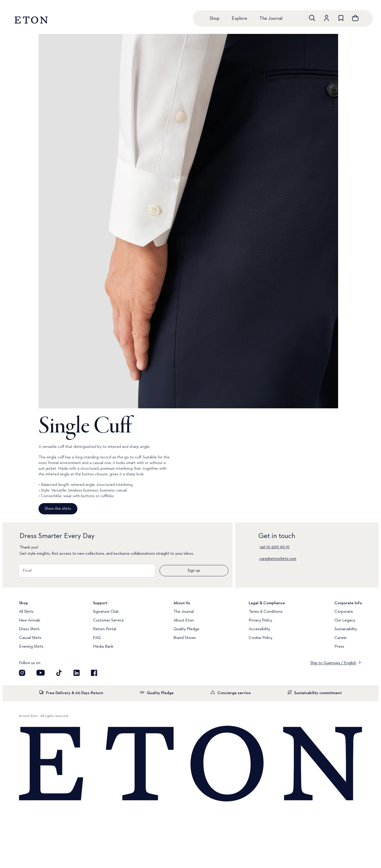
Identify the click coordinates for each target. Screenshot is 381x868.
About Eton (184, 620)
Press (339, 647)
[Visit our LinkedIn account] (77, 673)
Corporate (344, 612)
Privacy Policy (260, 620)
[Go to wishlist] (341, 18)
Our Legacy (345, 620)
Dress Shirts (29, 629)
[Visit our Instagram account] (22, 673)
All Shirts (26, 612)
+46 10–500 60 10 (274, 547)
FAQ (97, 638)
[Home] (191, 764)
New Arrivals (30, 620)
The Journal (271, 18)
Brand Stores (185, 638)
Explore (239, 18)
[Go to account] (327, 18)
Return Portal (105, 629)
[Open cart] (355, 18)
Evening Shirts (31, 647)
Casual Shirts (30, 638)
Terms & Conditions (266, 612)
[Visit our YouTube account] (41, 673)
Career (341, 638)
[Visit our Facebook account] (94, 673)
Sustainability (346, 629)
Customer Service (108, 620)
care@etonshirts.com (278, 559)
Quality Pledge (186, 629)
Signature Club (106, 612)
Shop (214, 18)
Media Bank (103, 647)
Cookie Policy (261, 638)
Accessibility (259, 629)
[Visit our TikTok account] (59, 673)
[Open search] (312, 18)
